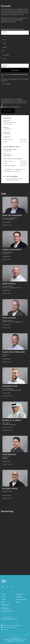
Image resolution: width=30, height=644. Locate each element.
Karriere (3, 602)
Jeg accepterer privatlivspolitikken (12, 107)
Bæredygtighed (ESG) (7, 611)
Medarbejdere (20, 594)
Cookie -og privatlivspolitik (5, 608)
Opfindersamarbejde (21, 599)
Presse (18, 602)
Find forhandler (15, 70)
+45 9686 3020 (7, 129)
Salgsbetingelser (5, 605)
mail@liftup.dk (7, 134)
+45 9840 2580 (7, 151)
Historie (3, 597)
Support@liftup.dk (8, 155)
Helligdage (19, 597)
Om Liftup (4, 599)
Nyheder (3, 594)
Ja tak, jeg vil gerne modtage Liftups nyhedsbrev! (12, 625)
